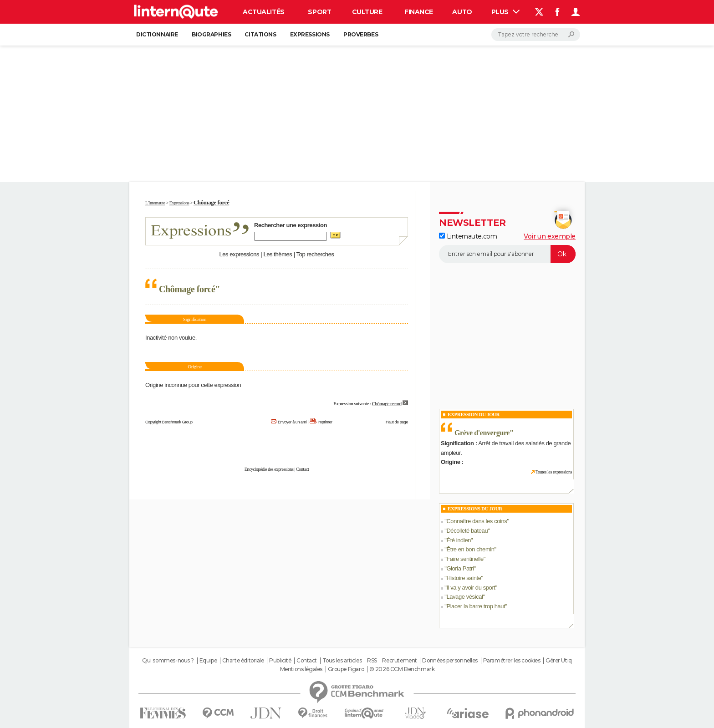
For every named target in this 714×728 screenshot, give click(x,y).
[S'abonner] (507, 254)
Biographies (211, 34)
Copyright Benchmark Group (169, 422)
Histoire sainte (464, 578)
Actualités (264, 12)
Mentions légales (301, 669)
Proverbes (361, 34)
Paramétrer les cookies (512, 661)
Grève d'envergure (482, 433)
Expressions (310, 34)
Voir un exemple (550, 236)
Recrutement (399, 661)
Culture (367, 12)
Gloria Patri (460, 568)
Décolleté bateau (467, 531)
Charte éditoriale (243, 661)
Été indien (459, 540)
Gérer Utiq (559, 661)
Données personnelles (450, 661)
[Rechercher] (536, 35)
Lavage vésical (464, 597)
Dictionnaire (157, 34)
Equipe (208, 661)
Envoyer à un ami (292, 422)
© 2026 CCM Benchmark (402, 669)
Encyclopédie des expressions (269, 469)
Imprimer (325, 422)
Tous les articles (342, 661)
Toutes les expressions (554, 472)
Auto (462, 12)
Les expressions (239, 254)
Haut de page (397, 422)
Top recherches (315, 254)
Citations (260, 34)
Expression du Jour (474, 414)
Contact (302, 469)
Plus (505, 12)
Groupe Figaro (346, 669)
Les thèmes (278, 254)
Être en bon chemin (470, 549)
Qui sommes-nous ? (168, 661)
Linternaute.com (468, 236)
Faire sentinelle (465, 559)
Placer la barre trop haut (476, 606)
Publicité (280, 661)
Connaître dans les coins (477, 521)
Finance (419, 12)
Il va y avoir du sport (471, 588)
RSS (372, 661)
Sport (319, 12)
